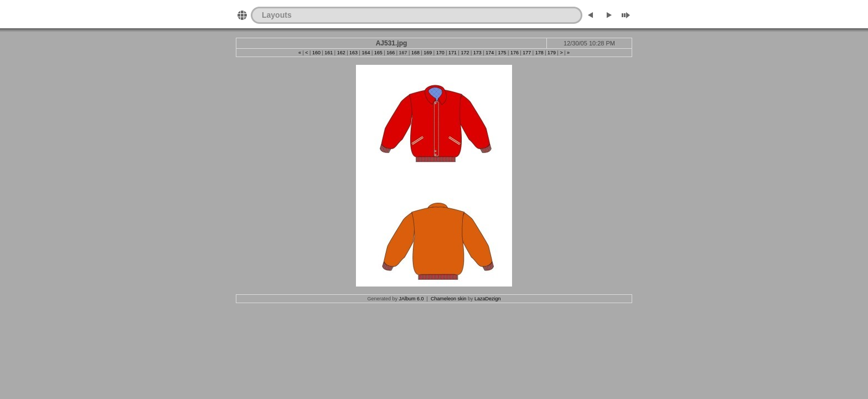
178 (539, 53)
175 (502, 53)
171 (453, 53)
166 (391, 53)
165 (378, 53)
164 (366, 53)
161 (329, 53)
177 (527, 53)
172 (465, 53)
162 (341, 53)
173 (477, 53)
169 (428, 53)
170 (440, 53)
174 (490, 53)
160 (316, 53)
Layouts (277, 15)
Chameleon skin (449, 299)
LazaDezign (488, 299)
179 (552, 53)
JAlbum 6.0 (412, 299)
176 (515, 53)
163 (353, 53)
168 (415, 53)
